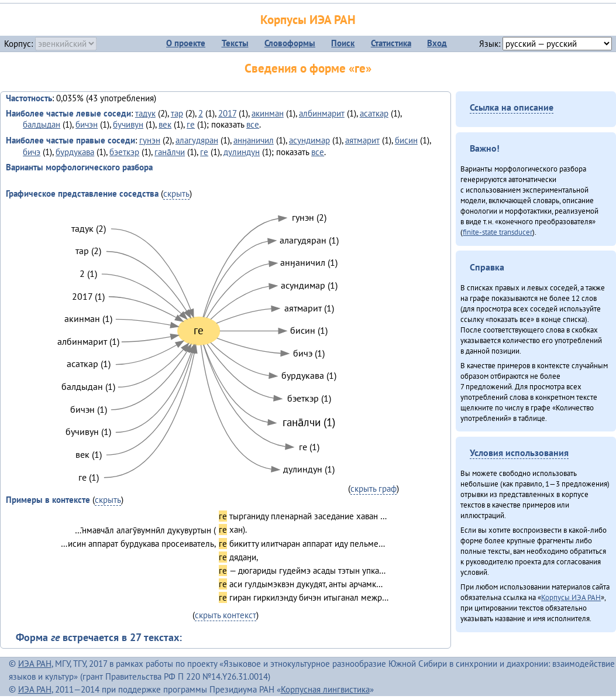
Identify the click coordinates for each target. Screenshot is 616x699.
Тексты (235, 43)
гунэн (150, 140)
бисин (406, 140)
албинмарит (322, 113)
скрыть (176, 193)
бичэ (32, 152)
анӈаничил (254, 140)
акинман (268, 113)
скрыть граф (374, 489)
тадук (145, 113)
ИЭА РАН (35, 664)
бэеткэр (124, 152)
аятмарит (362, 140)
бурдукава (75, 152)
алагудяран (197, 140)
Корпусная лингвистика (325, 689)
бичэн (87, 124)
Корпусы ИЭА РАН (308, 20)
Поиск (343, 43)
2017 (227, 113)
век (165, 124)
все (253, 124)
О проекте (186, 43)
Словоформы (290, 43)
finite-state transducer (498, 232)
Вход (437, 43)
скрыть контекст (226, 615)
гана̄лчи (170, 152)
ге (191, 124)
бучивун (128, 124)
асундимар (309, 140)
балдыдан (42, 124)
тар (177, 113)
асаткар (374, 113)
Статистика (391, 43)
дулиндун (242, 152)
